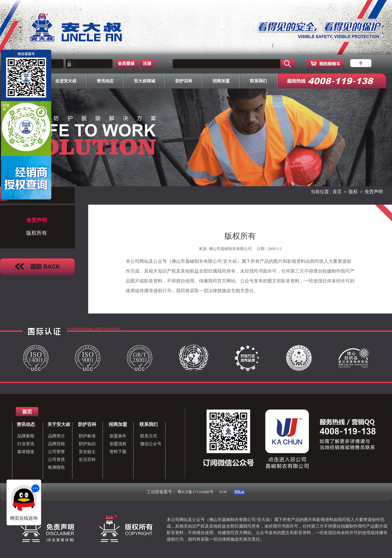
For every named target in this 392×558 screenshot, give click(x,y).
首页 (337, 192)
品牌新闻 (26, 436)
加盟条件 (118, 436)
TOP (223, 492)
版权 (353, 192)
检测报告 (57, 467)
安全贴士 (87, 452)
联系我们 (149, 424)
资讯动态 (26, 424)
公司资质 (57, 459)
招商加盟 (118, 424)
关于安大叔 (59, 424)
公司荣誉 (57, 452)
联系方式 (149, 436)
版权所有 (37, 233)
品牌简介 (57, 436)
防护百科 (87, 424)
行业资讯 (26, 444)
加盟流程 (118, 444)
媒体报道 (26, 452)
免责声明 (374, 192)
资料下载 (118, 452)
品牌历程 (57, 444)
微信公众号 (151, 444)
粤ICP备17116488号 (196, 492)
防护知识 (87, 444)
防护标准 (87, 436)
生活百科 (87, 459)
